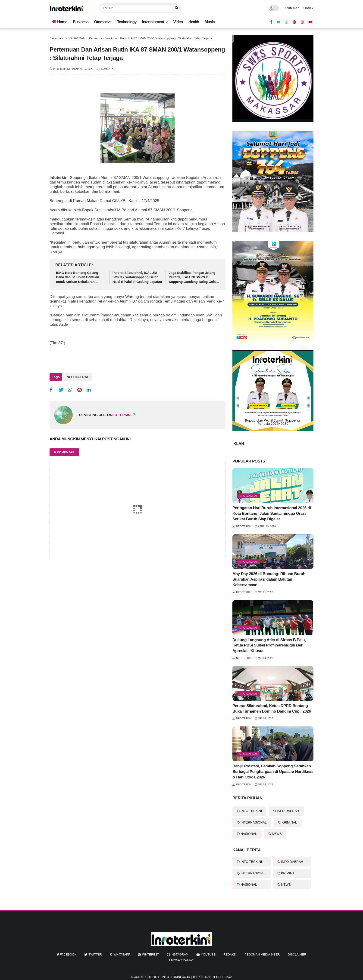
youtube (208, 954)
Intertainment (153, 22)
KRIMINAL (289, 822)
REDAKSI (230, 954)
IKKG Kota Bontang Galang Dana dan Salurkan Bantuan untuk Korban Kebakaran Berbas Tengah (78, 278)
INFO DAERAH (75, 38)
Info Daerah (248, 496)
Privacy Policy (181, 960)
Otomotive (103, 22)
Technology (127, 22)
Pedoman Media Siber (262, 954)
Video (178, 22)
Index (308, 8)
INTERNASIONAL (254, 822)
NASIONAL (249, 834)
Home (59, 22)
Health (194, 22)
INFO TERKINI (251, 811)
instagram (180, 954)
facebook (68, 954)
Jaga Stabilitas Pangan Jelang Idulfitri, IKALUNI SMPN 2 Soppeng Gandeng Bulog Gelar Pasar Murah (193, 278)
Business (81, 22)
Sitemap (292, 8)
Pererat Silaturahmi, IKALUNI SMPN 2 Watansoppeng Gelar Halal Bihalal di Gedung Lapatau (137, 277)
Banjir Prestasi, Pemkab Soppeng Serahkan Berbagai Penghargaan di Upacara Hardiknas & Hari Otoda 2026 (273, 772)
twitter (95, 954)
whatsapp (122, 954)
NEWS (277, 834)
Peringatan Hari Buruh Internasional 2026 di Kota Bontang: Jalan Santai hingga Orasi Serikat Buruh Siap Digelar (272, 513)
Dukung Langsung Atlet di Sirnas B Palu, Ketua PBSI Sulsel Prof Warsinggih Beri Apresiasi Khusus (269, 645)
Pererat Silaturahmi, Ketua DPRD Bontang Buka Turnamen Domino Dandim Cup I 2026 (272, 709)
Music (210, 22)
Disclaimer (297, 954)
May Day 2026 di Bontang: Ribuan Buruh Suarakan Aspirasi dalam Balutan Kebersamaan (269, 579)
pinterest (151, 954)
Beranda (55, 38)
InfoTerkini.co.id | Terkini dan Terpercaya (197, 977)
